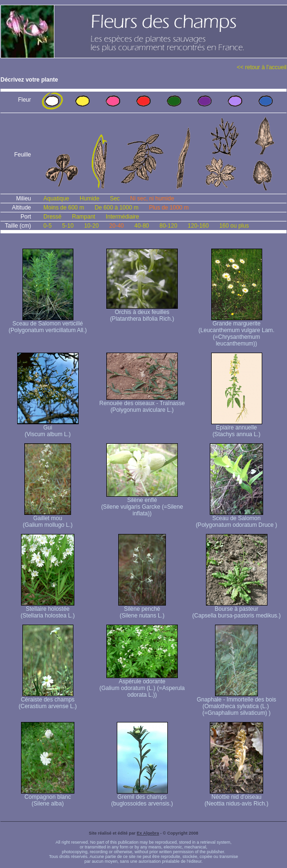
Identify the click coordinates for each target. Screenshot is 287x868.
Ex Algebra (148, 833)
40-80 (142, 226)
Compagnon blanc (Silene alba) (48, 798)
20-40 (117, 226)
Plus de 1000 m (169, 208)
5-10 (68, 226)
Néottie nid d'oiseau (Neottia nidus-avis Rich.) (236, 798)
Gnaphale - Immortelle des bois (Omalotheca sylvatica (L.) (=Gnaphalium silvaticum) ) (237, 704)
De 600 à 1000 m (116, 208)
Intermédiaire (123, 217)
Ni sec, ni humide (152, 199)
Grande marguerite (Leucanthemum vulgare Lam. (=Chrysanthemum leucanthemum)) (236, 331)
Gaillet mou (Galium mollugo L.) (48, 519)
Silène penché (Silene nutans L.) (142, 610)
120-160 (198, 226)
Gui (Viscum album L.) (48, 428)
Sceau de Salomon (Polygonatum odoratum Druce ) (237, 519)
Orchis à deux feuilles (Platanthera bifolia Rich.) (142, 313)
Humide (89, 199)
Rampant (84, 217)
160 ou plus (234, 226)
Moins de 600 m (64, 208)
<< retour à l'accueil (262, 67)
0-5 (47, 226)
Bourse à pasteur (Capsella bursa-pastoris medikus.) (236, 610)
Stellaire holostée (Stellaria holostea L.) (47, 610)
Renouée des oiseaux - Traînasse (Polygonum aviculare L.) (142, 404)
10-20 (91, 226)
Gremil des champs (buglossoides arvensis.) (142, 798)
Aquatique (56, 199)
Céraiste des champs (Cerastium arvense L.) (48, 700)
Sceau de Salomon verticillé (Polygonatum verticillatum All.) (48, 324)
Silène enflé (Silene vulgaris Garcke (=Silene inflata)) (142, 504)
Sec (115, 199)
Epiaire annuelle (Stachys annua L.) (237, 428)
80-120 (168, 226)
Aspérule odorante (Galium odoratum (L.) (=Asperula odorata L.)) (142, 685)
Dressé (52, 217)
